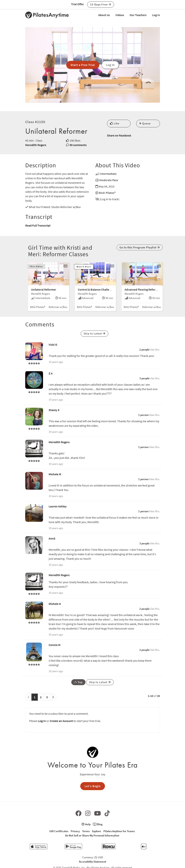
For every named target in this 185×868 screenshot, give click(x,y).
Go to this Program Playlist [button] (140, 247)
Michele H (55, 604)
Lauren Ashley (58, 506)
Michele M (55, 474)
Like (115, 123)
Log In (156, 15)
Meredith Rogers (36, 145)
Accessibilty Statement (92, 862)
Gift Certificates (59, 831)
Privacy (75, 831)
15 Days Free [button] (101, 4)
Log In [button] (110, 65)
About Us (104, 15)
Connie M (55, 645)
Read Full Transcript (38, 225)
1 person (143, 415)
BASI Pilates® (107, 193)
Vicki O (53, 345)
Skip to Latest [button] (94, 333)
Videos (120, 15)
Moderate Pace (109, 180)
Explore (97, 831)
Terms (86, 831)
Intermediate (108, 174)
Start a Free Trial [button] (83, 65)
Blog (98, 824)
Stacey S (54, 410)
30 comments (78, 145)
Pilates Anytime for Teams (119, 831)
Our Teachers (138, 15)
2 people (145, 349)
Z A (51, 373)
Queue (145, 123)
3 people (145, 378)
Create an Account (61, 721)
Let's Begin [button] (93, 786)
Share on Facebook (119, 135)
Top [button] (78, 682)
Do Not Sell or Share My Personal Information (92, 835)
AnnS (52, 538)
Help (86, 824)
